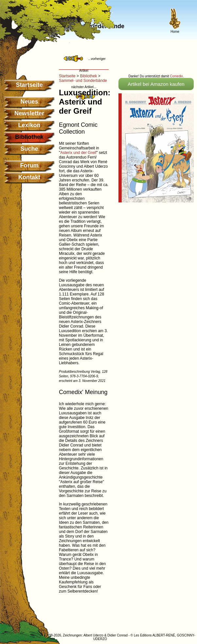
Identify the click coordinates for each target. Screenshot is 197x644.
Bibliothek (88, 76)
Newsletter (29, 113)
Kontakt (29, 177)
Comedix (176, 76)
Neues (29, 102)
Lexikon (29, 125)
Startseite (29, 85)
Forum (29, 165)
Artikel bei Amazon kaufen (156, 84)
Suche (29, 149)
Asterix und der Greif (78, 153)
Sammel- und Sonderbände (83, 81)
